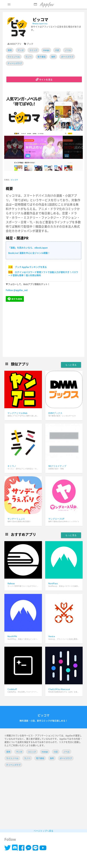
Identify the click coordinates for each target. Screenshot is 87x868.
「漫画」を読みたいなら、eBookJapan (28, 248)
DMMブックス (55, 413)
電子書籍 (41, 57)
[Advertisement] (44, 330)
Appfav (43, 4)
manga (46, 50)
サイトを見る (44, 79)
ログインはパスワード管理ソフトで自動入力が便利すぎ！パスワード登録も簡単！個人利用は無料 (43, 274)
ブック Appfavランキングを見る (31, 267)
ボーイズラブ (67, 57)
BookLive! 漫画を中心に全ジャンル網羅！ (29, 253)
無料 (53, 57)
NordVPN (12, 636)
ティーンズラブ (15, 63)
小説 (57, 50)
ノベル (68, 50)
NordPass (53, 583)
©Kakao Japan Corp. (40, 24)
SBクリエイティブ (57, 466)
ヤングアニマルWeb (17, 413)
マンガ (21, 50)
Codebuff (12, 689)
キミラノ (12, 466)
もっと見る (71, 365)
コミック (33, 50)
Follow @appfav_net (17, 290)
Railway (11, 583)
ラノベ (29, 57)
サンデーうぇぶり (16, 519)
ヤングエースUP (56, 519)
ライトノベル (14, 57)
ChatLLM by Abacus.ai (59, 689)
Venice (52, 636)
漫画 (10, 50)
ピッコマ (14, 180)
